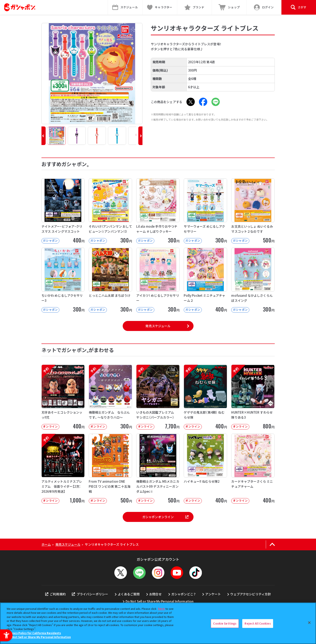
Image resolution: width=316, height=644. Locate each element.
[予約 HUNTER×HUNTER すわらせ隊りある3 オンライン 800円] (253, 397)
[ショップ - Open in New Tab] (229, 7)
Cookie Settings (225, 623)
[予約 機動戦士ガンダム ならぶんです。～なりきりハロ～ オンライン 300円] (110, 397)
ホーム (46, 544)
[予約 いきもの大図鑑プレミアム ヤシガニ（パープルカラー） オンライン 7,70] (158, 397)
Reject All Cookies (258, 623)
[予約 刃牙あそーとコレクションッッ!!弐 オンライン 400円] (63, 397)
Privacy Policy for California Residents (34, 633)
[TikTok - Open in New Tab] (196, 573)
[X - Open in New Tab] (191, 102)
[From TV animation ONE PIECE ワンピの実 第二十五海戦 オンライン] (110, 469)
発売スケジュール (158, 326)
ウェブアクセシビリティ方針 (250, 594)
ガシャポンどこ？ (184, 594)
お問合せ (156, 594)
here (161, 609)
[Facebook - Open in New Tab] (203, 102)
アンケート (213, 594)
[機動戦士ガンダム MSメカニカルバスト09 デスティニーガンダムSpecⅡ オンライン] (158, 469)
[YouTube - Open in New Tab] (177, 573)
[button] (44, 136)
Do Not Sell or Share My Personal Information (160, 601)
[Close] (309, 623)
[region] (158, 623)
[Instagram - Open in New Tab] (158, 573)
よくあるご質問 (129, 594)
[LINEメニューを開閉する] (139, 573)
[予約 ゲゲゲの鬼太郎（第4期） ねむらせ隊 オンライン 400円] (205, 397)
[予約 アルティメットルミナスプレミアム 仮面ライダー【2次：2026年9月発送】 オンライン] (63, 469)
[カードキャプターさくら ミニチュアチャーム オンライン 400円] (253, 469)
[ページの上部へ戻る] (272, 544)
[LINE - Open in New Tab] (216, 102)
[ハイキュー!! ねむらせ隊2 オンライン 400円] (205, 469)
